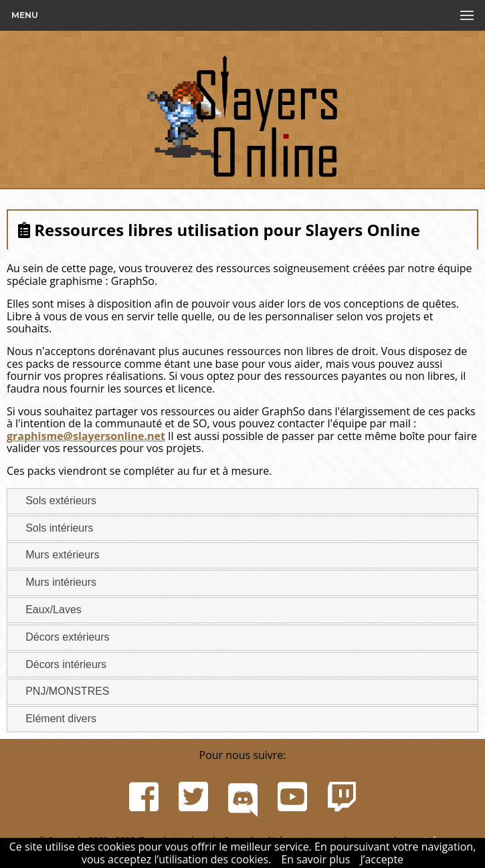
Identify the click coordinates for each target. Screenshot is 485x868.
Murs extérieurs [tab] (57, 555)
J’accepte (382, 859)
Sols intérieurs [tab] (54, 527)
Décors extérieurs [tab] (62, 637)
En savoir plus (315, 859)
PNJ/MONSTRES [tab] (62, 691)
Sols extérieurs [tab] (56, 501)
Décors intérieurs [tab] (61, 664)
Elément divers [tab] (56, 719)
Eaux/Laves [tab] (48, 610)
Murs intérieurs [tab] (56, 582)
